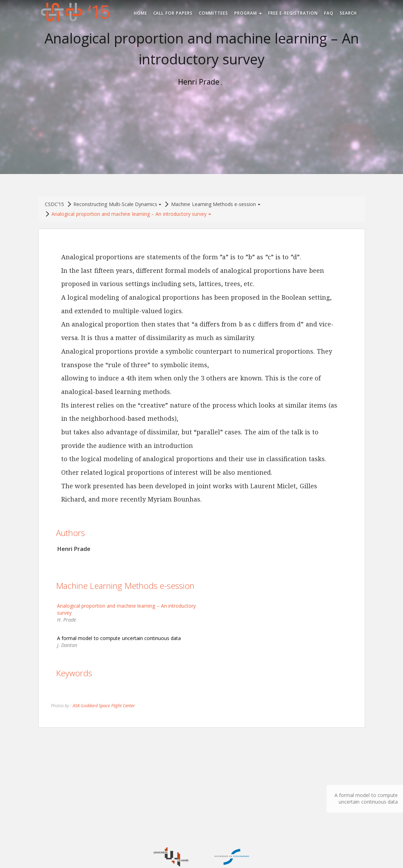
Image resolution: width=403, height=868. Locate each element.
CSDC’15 (54, 204)
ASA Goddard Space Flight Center (104, 706)
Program (248, 13)
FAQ (329, 13)
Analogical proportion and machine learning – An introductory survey (131, 214)
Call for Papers (173, 13)
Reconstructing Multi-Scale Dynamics (117, 204)
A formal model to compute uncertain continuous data (366, 798)
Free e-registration (293, 13)
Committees (214, 13)
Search (348, 13)
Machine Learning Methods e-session (216, 204)
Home (140, 13)
